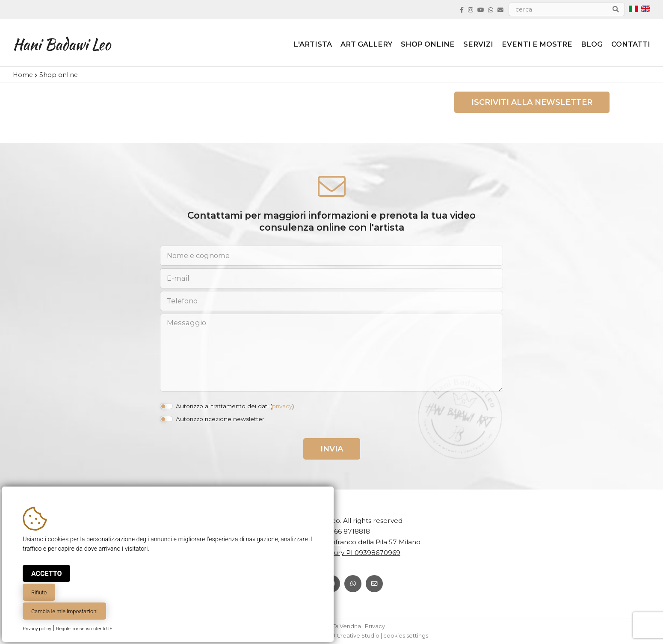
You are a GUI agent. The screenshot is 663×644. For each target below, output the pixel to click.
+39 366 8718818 (343, 531)
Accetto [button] (46, 574)
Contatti (631, 44)
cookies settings (406, 636)
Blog (592, 44)
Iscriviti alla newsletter (532, 102)
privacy (282, 406)
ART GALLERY (366, 44)
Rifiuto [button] (39, 592)
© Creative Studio (355, 636)
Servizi (478, 44)
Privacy (375, 626)
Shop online (428, 44)
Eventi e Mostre (537, 44)
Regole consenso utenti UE (84, 629)
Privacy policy (37, 629)
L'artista (313, 44)
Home (23, 75)
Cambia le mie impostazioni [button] (64, 611)
